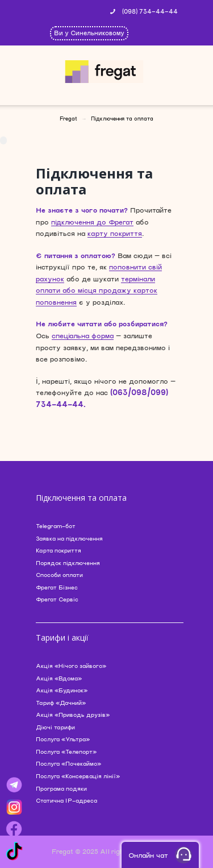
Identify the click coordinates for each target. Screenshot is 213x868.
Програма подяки (61, 788)
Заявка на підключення (69, 538)
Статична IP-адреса (66, 800)
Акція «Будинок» (62, 690)
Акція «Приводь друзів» (73, 715)
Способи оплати (59, 575)
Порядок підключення (68, 563)
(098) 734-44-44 (150, 11)
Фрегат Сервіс (57, 599)
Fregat (68, 119)
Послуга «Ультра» (63, 739)
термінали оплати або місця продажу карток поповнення (97, 290)
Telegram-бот (56, 526)
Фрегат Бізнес (57, 587)
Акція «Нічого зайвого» (71, 666)
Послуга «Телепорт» (66, 751)
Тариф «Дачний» (61, 703)
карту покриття (115, 233)
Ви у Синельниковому (89, 33)
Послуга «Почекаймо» (68, 763)
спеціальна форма (83, 335)
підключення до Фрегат (92, 222)
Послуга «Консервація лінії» (78, 776)
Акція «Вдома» (59, 678)
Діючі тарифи (55, 727)
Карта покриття (59, 550)
